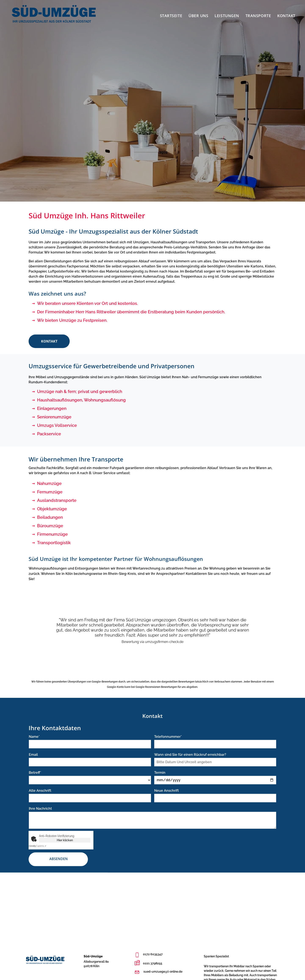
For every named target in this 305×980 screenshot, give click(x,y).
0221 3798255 (153, 963)
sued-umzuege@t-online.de (163, 972)
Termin (160, 780)
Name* (34, 744)
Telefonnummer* (168, 744)
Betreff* (35, 780)
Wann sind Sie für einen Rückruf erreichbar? (190, 762)
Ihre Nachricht (40, 816)
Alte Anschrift (40, 798)
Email (33, 762)
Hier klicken (65, 848)
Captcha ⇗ (37, 854)
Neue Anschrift (166, 798)
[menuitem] (171, 14)
